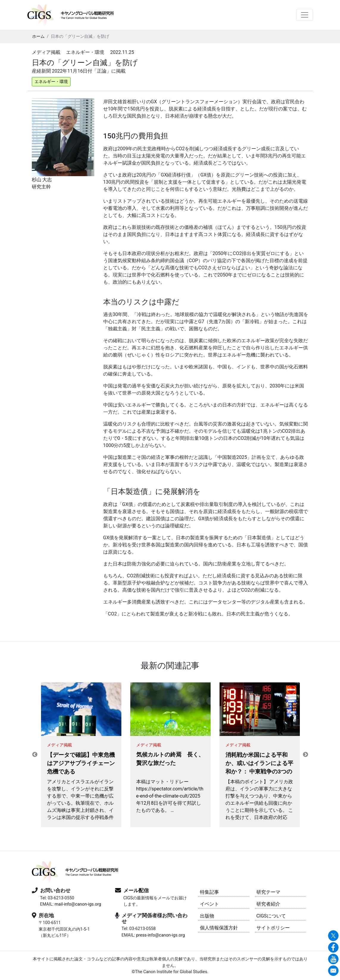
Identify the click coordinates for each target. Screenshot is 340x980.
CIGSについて (271, 916)
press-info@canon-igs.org (160, 935)
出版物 (207, 916)
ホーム (38, 36)
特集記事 (209, 892)
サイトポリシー (273, 928)
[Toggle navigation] (305, 15)
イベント (209, 904)
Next (305, 755)
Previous (35, 755)
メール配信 (136, 890)
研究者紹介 (268, 904)
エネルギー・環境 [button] (51, 82)
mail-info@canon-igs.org (78, 904)
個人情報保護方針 (219, 928)
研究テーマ (268, 892)
